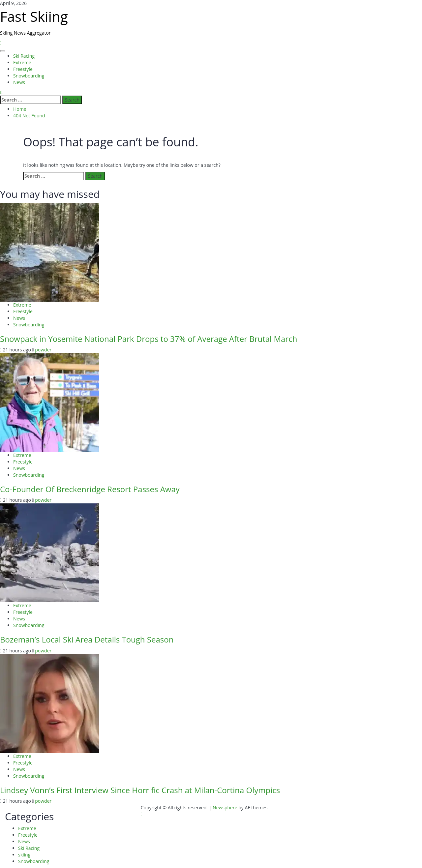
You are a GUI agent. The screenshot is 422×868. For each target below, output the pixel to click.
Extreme (22, 62)
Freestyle (23, 69)
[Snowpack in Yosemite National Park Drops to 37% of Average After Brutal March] (49, 251)
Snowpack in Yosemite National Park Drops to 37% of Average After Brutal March (149, 339)
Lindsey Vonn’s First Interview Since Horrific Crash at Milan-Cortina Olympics (140, 790)
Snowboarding (29, 76)
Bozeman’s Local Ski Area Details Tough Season (87, 639)
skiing (24, 855)
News (19, 82)
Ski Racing (24, 56)
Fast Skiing (34, 16)
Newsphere (225, 808)
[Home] (1, 43)
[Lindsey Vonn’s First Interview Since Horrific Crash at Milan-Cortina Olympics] (49, 703)
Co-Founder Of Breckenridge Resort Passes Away (90, 489)
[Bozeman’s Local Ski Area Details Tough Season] (49, 552)
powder (43, 350)
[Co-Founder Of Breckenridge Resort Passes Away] (49, 402)
